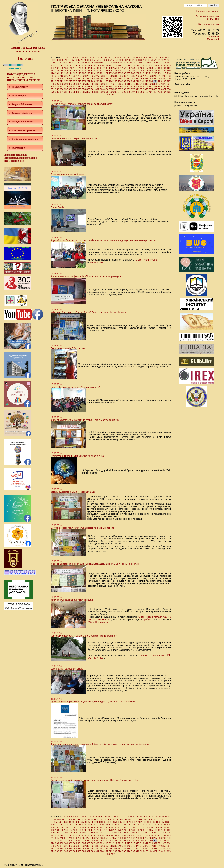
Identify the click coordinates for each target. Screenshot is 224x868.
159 (155, 68)
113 (71, 65)
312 (115, 84)
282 (102, 81)
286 (120, 81)
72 (158, 60)
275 (71, 81)
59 (117, 60)
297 (169, 81)
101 (136, 63)
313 (120, 84)
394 (120, 92)
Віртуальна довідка (208, 24)
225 (88, 76)
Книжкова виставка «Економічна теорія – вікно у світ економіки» (85, 420)
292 (147, 81)
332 (84, 87)
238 (146, 76)
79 (63, 63)
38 (169, 57)
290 (138, 81)
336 (102, 87)
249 (75, 79)
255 (102, 79)
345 (142, 87)
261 (128, 79)
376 (160, 89)
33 (153, 57)
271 (53, 81)
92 (105, 63)
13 (89, 57)
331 (79, 87)
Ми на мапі (213, 39)
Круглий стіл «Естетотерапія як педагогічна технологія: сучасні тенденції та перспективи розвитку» (103, 240)
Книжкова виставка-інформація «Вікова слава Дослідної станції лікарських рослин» (95, 564)
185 (151, 71)
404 (164, 92)
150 (115, 68)
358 (79, 89)
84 (79, 63)
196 (79, 73)
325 (53, 87)
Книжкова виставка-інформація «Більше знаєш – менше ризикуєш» (87, 276)
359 (84, 89)
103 (144, 63)
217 (53, 76)
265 (146, 79)
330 (75, 87)
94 (111, 63)
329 (71, 87)
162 (169, 68)
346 (146, 87)
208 (133, 73)
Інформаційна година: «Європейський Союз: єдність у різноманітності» (89, 312)
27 (134, 57)
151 (120, 68)
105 (153, 63)
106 (158, 63)
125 (124, 65)
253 (93, 79)
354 (61, 89)
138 (61, 68)
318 (142, 84)
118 (93, 65)
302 (71, 84)
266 (151, 79)
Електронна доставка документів (207, 18)
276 (75, 81)
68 (146, 60)
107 (162, 63)
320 (151, 84)
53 (98, 60)
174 (102, 71)
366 (115, 89)
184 (146, 71)
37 (166, 57)
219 (61, 76)
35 (159, 57)
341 (124, 87)
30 (143, 57)
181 (133, 71)
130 (146, 65)
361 (93, 89)
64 (133, 60)
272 (57, 81)
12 (86, 57)
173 (97, 71)
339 (115, 87)
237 (142, 76)
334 (93, 87)
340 (120, 87)
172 (93, 71)
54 (101, 60)
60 (120, 60)
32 (150, 57)
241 (160, 76)
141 (75, 68)
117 (88, 65)
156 (142, 68)
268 (160, 79)
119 (97, 65)
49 (85, 60)
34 (156, 57)
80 (67, 63)
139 (66, 68)
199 (93, 73)
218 (57, 76)
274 (66, 81)
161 (164, 68)
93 (108, 63)
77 (57, 63)
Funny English (58, 207)
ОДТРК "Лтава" (96, 658)
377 (164, 89)
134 (164, 65)
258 (115, 79)
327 (61, 87)
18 (105, 57)
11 (83, 57)
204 (115, 73)
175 (106, 71)
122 (111, 65)
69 (149, 60)
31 (147, 57)
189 (169, 71)
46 (76, 60)
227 (97, 76)
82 (73, 63)
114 (75, 65)
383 (71, 92)
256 (106, 79)
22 (118, 57)
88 (92, 63)
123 (115, 65)
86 (86, 63)
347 (151, 87)
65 (136, 60)
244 (53, 79)
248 (71, 79)
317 (138, 84)
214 (160, 73)
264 (142, 79)
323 (164, 84)
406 (108, 95)
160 (160, 68)
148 (106, 68)
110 (57, 65)
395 (124, 92)
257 (111, 79)
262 (133, 79)
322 (160, 84)
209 (138, 73)
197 (84, 73)
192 (61, 73)
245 (57, 79)
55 (104, 60)
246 (61, 79)
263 (138, 79)
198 (88, 73)
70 (152, 60)
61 (123, 60)
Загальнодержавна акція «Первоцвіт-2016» (74, 492)
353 (57, 89)
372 (142, 89)
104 (149, 63)
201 (102, 73)
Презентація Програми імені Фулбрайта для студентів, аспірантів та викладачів (93, 702)
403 (160, 92)
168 (75, 71)
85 (83, 63)
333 (88, 87)
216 (169, 73)
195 (75, 73)
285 (115, 81)
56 (107, 60)
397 (133, 92)
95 (114, 63)
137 (57, 68)
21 (115, 57)
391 (106, 92)
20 (112, 57)
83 (76, 63)
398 (138, 92)
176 (111, 71)
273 (62, 81)
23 (121, 57)
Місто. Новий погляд (153, 655)
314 (124, 84)
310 (106, 84)
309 (102, 84)
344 (138, 87)
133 (160, 65)
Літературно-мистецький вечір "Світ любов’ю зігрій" (78, 456)
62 (127, 60)
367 (120, 89)
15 (96, 57)
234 (128, 76)
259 (120, 79)
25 (128, 57)
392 (111, 92)
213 (155, 73)
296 (164, 81)
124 (120, 65)
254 (97, 79)
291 (142, 81)
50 (88, 60)
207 (128, 73)
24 (124, 57)
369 (128, 89)
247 (66, 79)
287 (124, 81)
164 (57, 71)
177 (115, 71)
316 (133, 84)
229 (106, 76)
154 (133, 68)
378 (169, 89)
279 (88, 81)
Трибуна (147, 619)
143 (84, 68)
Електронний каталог (207, 11)
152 (124, 68)
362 (97, 89)
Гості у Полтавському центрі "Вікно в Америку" (75, 387)
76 (54, 63)
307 (93, 84)
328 (66, 87)
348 (155, 87)
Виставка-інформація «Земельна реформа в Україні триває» (83, 528)
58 (114, 60)
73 (162, 60)
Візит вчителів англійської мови (67, 174)
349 (160, 87)
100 (131, 63)
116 (84, 65)
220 (66, 76)
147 (102, 68)
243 (169, 76)
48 (82, 60)
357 (75, 89)
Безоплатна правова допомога (67, 669)
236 (138, 76)
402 (155, 92)
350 (164, 87)
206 (124, 73)
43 (66, 60)
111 (61, 65)
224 (84, 76)
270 (169, 79)
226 (93, 76)
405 (169, 92)
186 (155, 71)
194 (71, 73)
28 (137, 57)
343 (133, 87)
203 (111, 73)
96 (118, 63)
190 (53, 73)
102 (140, 63)
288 (129, 81)
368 (124, 89)
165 (61, 71)
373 (146, 89)
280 (93, 81)
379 (53, 92)
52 (95, 60)
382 (66, 92)
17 (102, 57)
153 (128, 68)
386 (84, 92)
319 (146, 84)
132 (155, 65)
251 (84, 79)
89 (95, 63)
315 (128, 84)
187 (160, 71)
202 (106, 73)
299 (57, 84)
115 (79, 65)
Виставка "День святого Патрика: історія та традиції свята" (82, 104)
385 (79, 92)
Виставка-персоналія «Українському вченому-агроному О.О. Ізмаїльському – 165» (95, 780)
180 (128, 71)
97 (121, 63)
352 (53, 89)
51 (91, 60)
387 (88, 92)
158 (151, 68)
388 (93, 92)
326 (57, 87)
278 (84, 81)
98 (124, 63)
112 (66, 65)
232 (120, 76)
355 (66, 89)
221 (71, 76)
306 (88, 84)
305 (84, 84)
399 (142, 92)
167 (71, 71)
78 (60, 63)
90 (99, 63)
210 (142, 73)
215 (164, 73)
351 (169, 87)
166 (66, 71)
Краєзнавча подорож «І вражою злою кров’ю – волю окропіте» (84, 636)
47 (79, 60)
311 (111, 84)
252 (88, 79)
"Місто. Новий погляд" (146, 260)
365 (111, 89)
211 (146, 73)
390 (102, 92)
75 (168, 60)
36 (163, 57)
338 (111, 87)
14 (93, 57)
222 (75, 76)
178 (120, 71)
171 (88, 71)
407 (113, 95)
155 (138, 68)
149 (111, 68)
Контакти (214, 37)
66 (139, 60)
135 (169, 65)
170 (84, 71)
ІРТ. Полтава (96, 262)
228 (102, 76)
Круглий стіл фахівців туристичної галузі (72, 600)
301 (66, 84)
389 (97, 92)
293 (151, 81)
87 (89, 63)
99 (127, 63)
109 (53, 65)
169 (79, 71)
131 (151, 65)
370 (133, 89)
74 (165, 60)
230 (111, 76)
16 (99, 57)
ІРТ (169, 655)
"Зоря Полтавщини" (99, 622)
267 (155, 79)
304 (79, 84)
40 (57, 60)
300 (61, 84)
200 (97, 73)
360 (88, 89)
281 (97, 81)
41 (60, 60)
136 (53, 68)
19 (108, 57)
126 (128, 65)
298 (53, 84)
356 (71, 89)
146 (97, 68)
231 (115, 76)
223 (79, 76)
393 (115, 92)
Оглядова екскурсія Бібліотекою (68, 348)
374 (151, 89)
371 (138, 89)
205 (120, 73)
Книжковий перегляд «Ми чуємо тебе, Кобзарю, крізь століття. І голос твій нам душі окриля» (100, 744)
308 (97, 84)
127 (133, 65)
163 (53, 71)
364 (106, 89)
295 (160, 81)
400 (146, 92)
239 (151, 76)
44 (69, 60)
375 (155, 89)
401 (151, 92)
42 (63, 60)
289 (133, 81)
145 (93, 68)
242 (164, 76)
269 (164, 79)
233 (124, 76)
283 (106, 81)
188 (164, 71)
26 (131, 57)
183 (142, 71)
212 (151, 73)
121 (106, 65)
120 (102, 65)
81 (70, 63)
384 (75, 92)
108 (167, 63)
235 (133, 76)
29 (140, 57)
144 (88, 68)
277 (80, 81)
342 (128, 87)
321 (155, 84)
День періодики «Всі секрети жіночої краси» (74, 138)
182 (138, 71)
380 (57, 92)
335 (97, 87)
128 (138, 65)
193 (66, 73)
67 (142, 60)
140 (71, 68)
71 (155, 60)
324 (169, 84)
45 (72, 60)
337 (106, 87)
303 (75, 84)
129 (142, 65)
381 (61, 92)
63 (130, 60)
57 (111, 60)
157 (146, 68)
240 (155, 76)
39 (53, 60)
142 (79, 68)
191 (57, 73)
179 (124, 71)
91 (102, 63)
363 (102, 89)
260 (124, 79)
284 (111, 81)
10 (80, 57)
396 (128, 92)
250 (79, 79)
